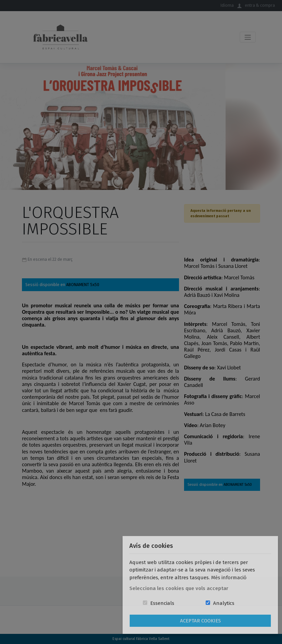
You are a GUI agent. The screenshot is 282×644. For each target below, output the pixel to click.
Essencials (162, 603)
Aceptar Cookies (200, 621)
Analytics (224, 603)
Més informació (229, 578)
